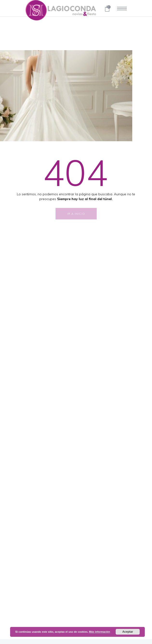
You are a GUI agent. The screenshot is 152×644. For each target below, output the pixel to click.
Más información (100, 632)
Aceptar (128, 632)
